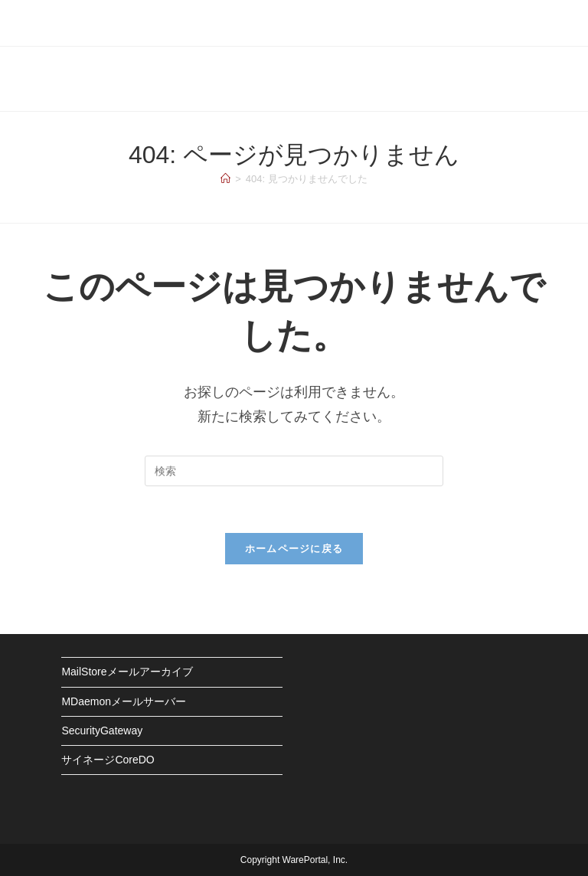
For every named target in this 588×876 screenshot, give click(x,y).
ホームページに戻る (294, 549)
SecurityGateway (102, 731)
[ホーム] (225, 179)
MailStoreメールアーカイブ (127, 672)
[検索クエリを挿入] (294, 471)
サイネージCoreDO (108, 760)
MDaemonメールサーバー (124, 701)
